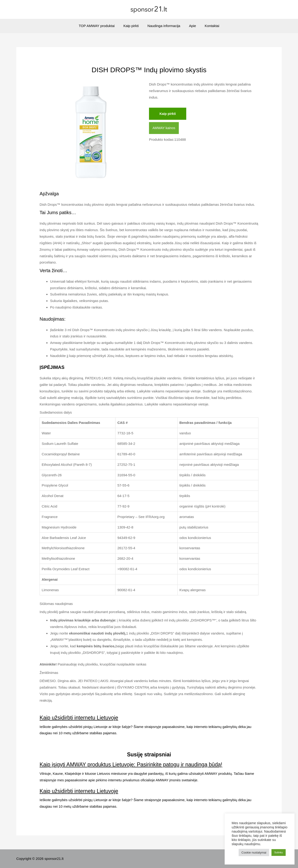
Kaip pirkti (133, 26)
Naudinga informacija (164, 26)
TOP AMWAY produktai (100, 26)
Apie (191, 26)
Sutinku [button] (279, 852)
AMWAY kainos (164, 128)
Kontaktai (208, 26)
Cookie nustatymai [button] (254, 853)
